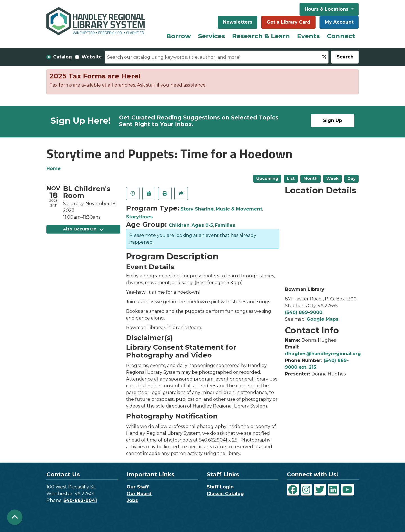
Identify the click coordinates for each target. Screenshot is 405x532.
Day (351, 178)
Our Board (139, 494)
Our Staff (138, 487)
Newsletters (238, 22)
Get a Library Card (289, 22)
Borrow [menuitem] (179, 36)
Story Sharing (197, 209)
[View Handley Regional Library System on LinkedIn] (333, 490)
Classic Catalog (225, 494)
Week (332, 178)
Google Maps (322, 319)
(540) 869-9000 (304, 312)
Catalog (63, 57)
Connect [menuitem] (341, 36)
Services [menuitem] (211, 36)
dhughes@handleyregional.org (323, 354)
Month (310, 178)
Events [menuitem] (308, 36)
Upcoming (267, 178)
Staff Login (220, 487)
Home (54, 168)
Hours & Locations (327, 9)
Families (225, 225)
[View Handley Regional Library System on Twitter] (320, 490)
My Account (339, 22)
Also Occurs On (83, 229)
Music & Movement (239, 209)
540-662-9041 (80, 500)
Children (179, 225)
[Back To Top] (15, 517)
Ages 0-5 (202, 225)
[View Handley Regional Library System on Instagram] (306, 490)
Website (92, 57)
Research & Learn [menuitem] (261, 36)
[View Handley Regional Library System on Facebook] (293, 490)
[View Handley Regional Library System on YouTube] (347, 490)
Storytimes (139, 217)
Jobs (132, 500)
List (291, 178)
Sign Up (333, 120)
